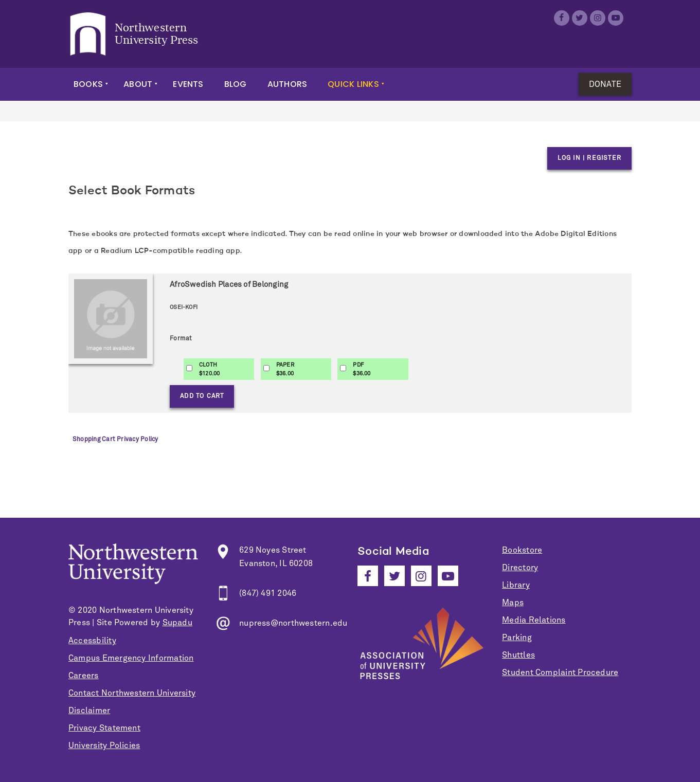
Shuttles (518, 655)
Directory (520, 568)
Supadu (177, 623)
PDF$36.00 (362, 369)
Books (88, 84)
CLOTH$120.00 (210, 369)
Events (188, 84)
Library (516, 585)
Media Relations (534, 620)
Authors (288, 84)
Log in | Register (589, 158)
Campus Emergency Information (131, 658)
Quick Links (353, 84)
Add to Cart (202, 396)
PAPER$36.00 (285, 369)
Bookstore (522, 550)
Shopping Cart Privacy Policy (115, 440)
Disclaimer (89, 711)
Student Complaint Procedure (560, 672)
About (138, 84)
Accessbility (92, 641)
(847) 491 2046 (268, 593)
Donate (605, 84)
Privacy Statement (104, 728)
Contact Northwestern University (132, 693)
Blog (236, 84)
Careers (84, 676)
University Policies (104, 745)
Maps (513, 603)
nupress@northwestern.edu (293, 623)
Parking (517, 638)
